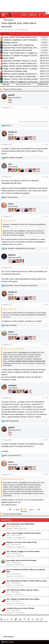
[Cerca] (44, 15)
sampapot (12, 385)
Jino (10, 164)
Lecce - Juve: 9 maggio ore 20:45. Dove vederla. (24, 533)
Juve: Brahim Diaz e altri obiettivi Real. (20, 524)
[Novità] (40, 15)
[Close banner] (47, 13)
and (11, 325)
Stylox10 (12, 255)
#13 (47, 177)
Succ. (32, 510)
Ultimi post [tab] (5, 34)
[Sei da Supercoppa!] (30, 142)
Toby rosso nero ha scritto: (12, 349)
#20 (47, 474)
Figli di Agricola (16, 526)
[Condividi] (43, 108)
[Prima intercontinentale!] (10, 105)
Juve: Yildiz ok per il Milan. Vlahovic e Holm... (23, 590)
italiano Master (8, 642)
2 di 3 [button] (25, 510)
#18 (47, 398)
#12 (47, 145)
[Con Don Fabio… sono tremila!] (26, 142)
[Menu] (3, 15)
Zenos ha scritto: (9, 309)
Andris (11, 332)
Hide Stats (5, 84)
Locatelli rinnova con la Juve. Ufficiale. (20, 608)
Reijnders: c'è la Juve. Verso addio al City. (22, 542)
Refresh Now (43, 84)
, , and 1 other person (20, 248)
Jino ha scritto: (8, 221)
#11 (47, 107)
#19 (47, 440)
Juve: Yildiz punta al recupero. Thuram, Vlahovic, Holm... (27, 581)
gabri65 (11, 95)
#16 (47, 305)
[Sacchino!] (10, 174)
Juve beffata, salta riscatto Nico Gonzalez (21, 560)
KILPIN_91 (13, 132)
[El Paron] (18, 142)
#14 (47, 216)
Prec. (17, 510)
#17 (47, 344)
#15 (47, 267)
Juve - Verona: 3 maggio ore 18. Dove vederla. (23, 551)
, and (14, 158)
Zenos (11, 204)
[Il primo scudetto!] (14, 142)
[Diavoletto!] (10, 142)
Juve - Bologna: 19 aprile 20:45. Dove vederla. (23, 599)
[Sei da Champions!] (22, 142)
